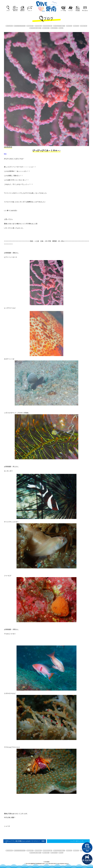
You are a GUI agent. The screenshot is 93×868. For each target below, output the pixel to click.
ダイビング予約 (87, 848)
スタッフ (30, 11)
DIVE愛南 (46, 6)
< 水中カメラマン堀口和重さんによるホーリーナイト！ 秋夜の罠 (24, 842)
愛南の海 (15, 11)
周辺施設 (78, 11)
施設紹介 (23, 11)
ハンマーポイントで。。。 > (80, 841)
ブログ (8, 11)
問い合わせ (85, 11)
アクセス (70, 11)
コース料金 (63, 11)
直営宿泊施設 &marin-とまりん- (87, 859)
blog (5, 154)
